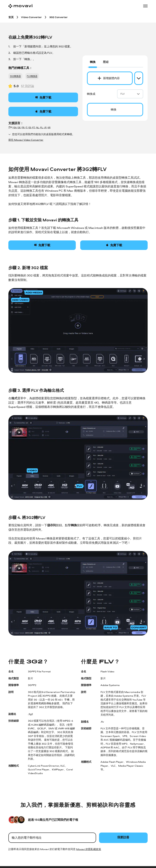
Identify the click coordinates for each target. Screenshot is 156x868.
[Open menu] (145, 6)
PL (42, 127)
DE (19, 127)
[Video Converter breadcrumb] (31, 17)
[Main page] (20, 6)
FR (23, 127)
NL (38, 127)
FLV (130, 94)
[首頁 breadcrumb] (11, 17)
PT (34, 127)
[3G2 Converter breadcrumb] (58, 17)
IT (26, 127)
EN (15, 127)
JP (45, 127)
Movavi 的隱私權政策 (89, 849)
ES (30, 127)
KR (49, 127)
